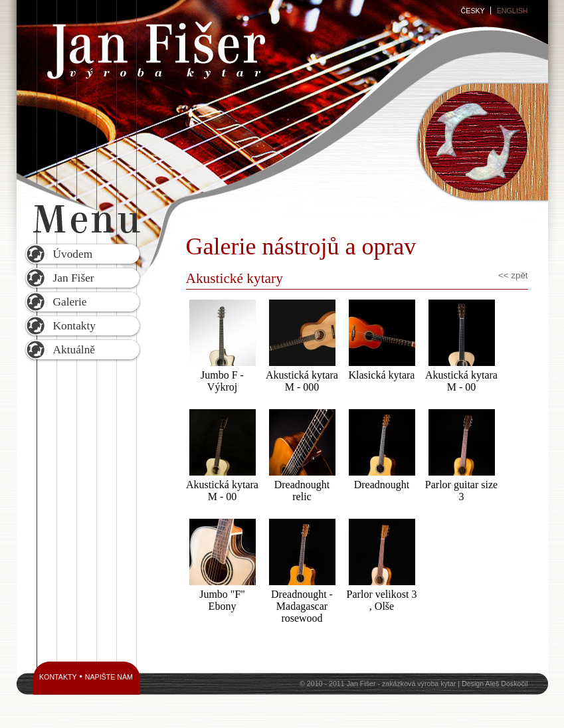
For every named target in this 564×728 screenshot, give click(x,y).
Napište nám (109, 677)
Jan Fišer (74, 278)
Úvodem (73, 254)
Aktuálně (74, 350)
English (513, 11)
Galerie (70, 302)
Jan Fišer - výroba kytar (154, 50)
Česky (473, 11)
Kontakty (75, 326)
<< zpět (513, 275)
